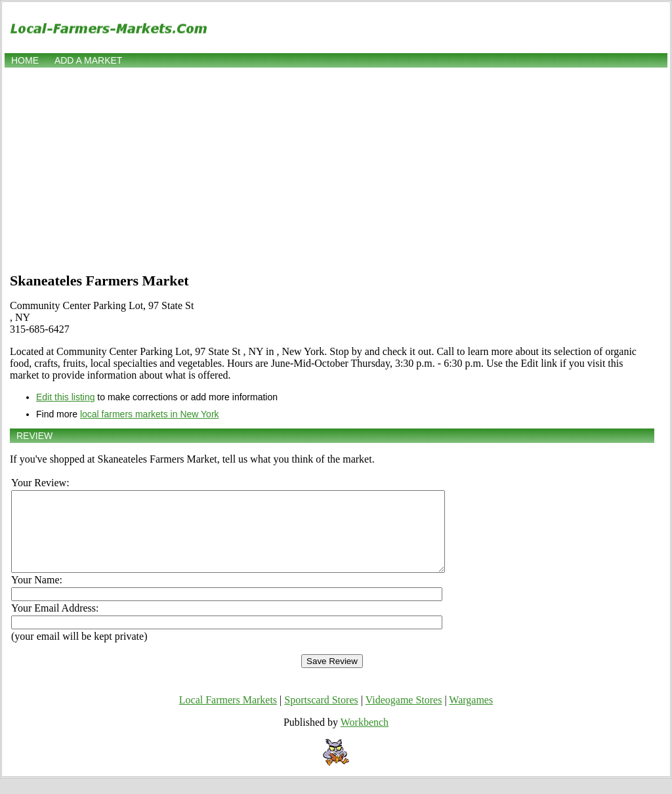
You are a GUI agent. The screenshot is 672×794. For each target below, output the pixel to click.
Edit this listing (65, 397)
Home (25, 60)
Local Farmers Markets (228, 716)
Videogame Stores (404, 716)
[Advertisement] (336, 169)
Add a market (88, 60)
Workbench (365, 738)
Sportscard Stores (321, 716)
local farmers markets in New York (150, 414)
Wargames (471, 716)
